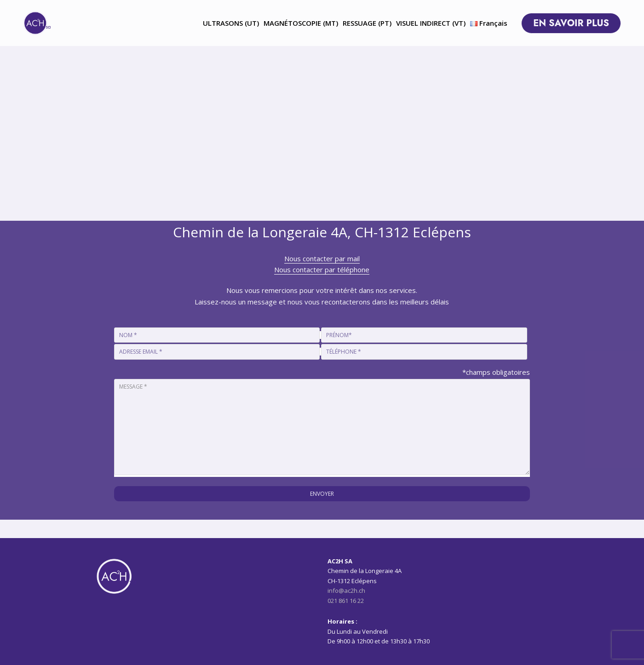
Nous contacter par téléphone (322, 269)
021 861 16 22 (346, 601)
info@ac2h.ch (346, 590)
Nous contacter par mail (322, 258)
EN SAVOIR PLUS (580, 23)
